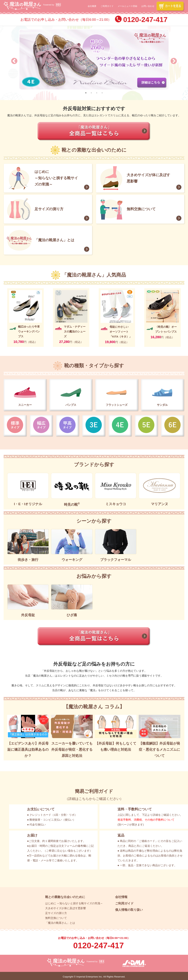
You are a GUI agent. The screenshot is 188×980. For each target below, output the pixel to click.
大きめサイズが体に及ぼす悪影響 (148, 178)
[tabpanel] (94, 59)
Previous (12, 59)
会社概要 (92, 6)
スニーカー (25, 405)
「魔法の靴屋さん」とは (54, 240)
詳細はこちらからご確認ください (94, 799)
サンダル (162, 405)
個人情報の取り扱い (129, 910)
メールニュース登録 (127, 6)
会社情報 (121, 897)
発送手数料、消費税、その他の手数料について (146, 820)
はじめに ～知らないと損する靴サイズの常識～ (56, 178)
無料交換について (141, 209)
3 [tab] (97, 93)
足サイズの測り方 (49, 209)
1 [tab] (86, 93)
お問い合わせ (148, 6)
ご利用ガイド (107, 6)
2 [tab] (91, 93)
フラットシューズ (117, 405)
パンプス (71, 405)
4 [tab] (102, 93)
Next (172, 59)
